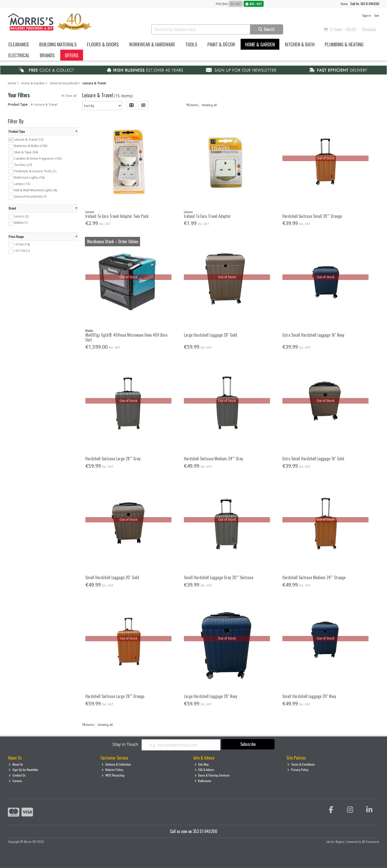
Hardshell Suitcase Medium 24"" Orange (314, 577)
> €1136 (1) (22, 251)
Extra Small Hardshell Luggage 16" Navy (313, 335)
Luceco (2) (21, 216)
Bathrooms (203, 781)
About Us (16, 764)
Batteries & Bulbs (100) (31, 146)
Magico (340, 842)
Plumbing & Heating (344, 44)
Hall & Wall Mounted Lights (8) (35, 190)
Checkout (369, 29)
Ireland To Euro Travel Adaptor (207, 216)
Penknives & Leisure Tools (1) (35, 171)
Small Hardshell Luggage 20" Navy (309, 696)
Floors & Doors (103, 44)
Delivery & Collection (116, 764)
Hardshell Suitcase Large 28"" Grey (113, 459)
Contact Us (17, 775)
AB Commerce (370, 842)
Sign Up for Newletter (23, 770)
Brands (47, 55)
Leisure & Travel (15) (29, 139)
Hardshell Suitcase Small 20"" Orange (312, 216)
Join (377, 15)
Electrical (19, 55)
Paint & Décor (221, 44)
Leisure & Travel (44, 105)
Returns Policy (112, 770)
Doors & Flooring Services (212, 775)
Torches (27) (23, 165)
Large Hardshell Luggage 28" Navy (210, 696)
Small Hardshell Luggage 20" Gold (112, 577)
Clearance (19, 44)
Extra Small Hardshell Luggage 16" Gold (313, 459)
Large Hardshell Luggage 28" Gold (210, 335)
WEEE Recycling (113, 775)
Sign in (366, 15)
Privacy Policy (298, 770)
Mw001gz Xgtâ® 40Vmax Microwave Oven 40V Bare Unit (126, 337)
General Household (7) (30, 196)
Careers (15, 781)
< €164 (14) (22, 244)
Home (344, 4)
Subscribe (248, 744)
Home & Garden (260, 44)
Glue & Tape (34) (26, 152)
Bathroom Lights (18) (29, 177)
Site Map (202, 764)
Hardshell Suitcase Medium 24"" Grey (213, 459)
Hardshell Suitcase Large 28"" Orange (115, 696)
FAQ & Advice (204, 770)
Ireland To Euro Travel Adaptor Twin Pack (117, 216)
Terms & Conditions (301, 764)
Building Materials (58, 44)
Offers (72, 55)
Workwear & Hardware (152, 44)
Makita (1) (21, 223)
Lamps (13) (22, 184)
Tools (191, 44)
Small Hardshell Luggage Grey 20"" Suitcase (219, 577)
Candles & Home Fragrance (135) (38, 158)
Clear (69, 96)
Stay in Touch (125, 745)
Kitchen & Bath (300, 44)
